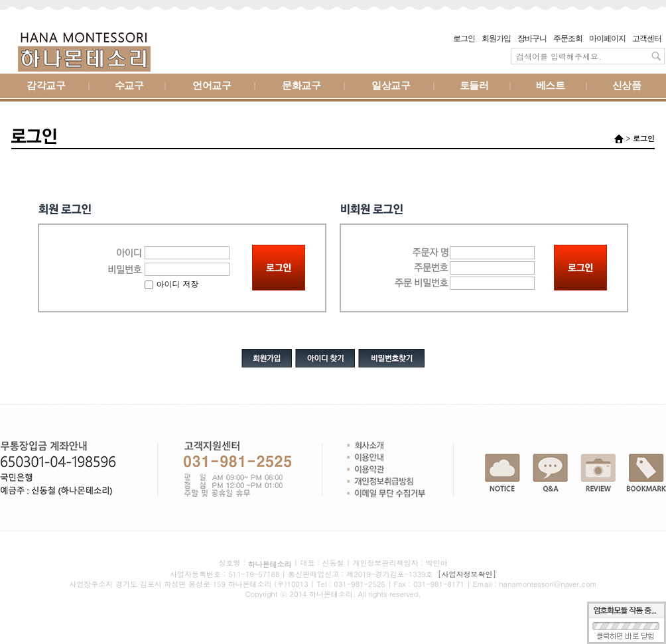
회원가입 (496, 38)
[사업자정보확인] (467, 574)
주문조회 (568, 38)
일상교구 (391, 86)
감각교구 (46, 86)
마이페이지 (607, 38)
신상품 (627, 86)
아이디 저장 (171, 284)
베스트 (551, 86)
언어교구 (212, 86)
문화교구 (301, 86)
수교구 (129, 86)
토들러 (474, 86)
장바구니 (532, 38)
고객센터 (647, 38)
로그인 (464, 38)
